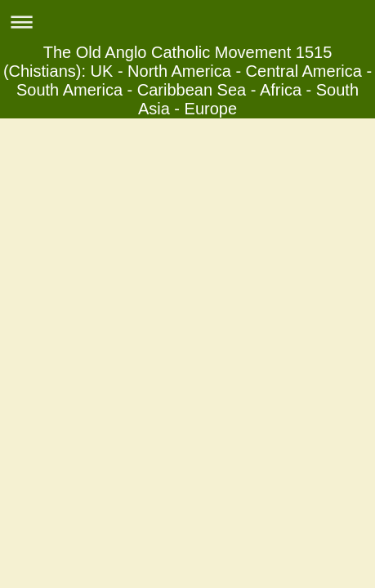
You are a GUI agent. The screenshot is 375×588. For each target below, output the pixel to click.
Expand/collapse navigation (187, 22)
